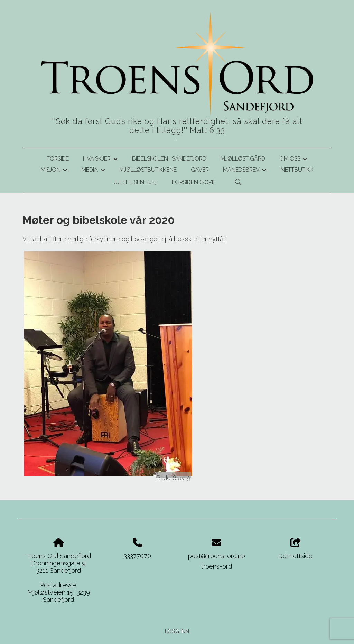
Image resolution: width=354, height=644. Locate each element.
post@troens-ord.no (217, 556)
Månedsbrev (245, 171)
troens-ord (217, 566)
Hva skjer (100, 160)
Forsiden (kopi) (193, 182)
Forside (58, 159)
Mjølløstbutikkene (148, 170)
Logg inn (177, 631)
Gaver (200, 170)
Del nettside (295, 549)
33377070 (137, 556)
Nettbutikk (297, 170)
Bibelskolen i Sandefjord (169, 159)
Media (93, 171)
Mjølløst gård (243, 159)
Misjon (54, 171)
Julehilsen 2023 (135, 182)
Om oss (293, 160)
